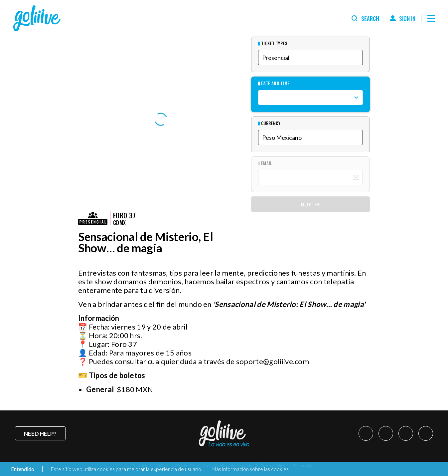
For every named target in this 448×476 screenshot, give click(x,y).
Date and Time (275, 83)
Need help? (40, 434)
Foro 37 (124, 215)
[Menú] (431, 18)
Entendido (22, 469)
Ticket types (274, 43)
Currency (271, 123)
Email (267, 163)
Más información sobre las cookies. (250, 469)
